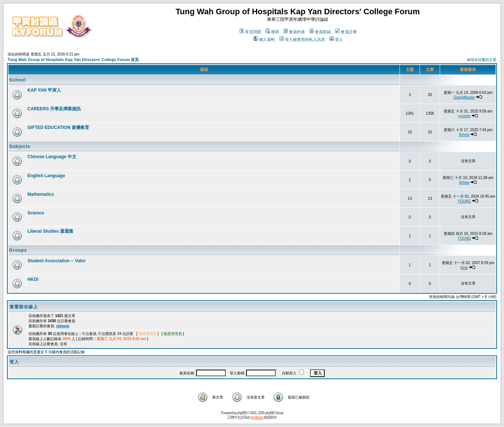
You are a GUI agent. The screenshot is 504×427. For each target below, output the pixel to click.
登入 (336, 39)
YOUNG (464, 201)
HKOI (33, 279)
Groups (18, 250)
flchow (464, 135)
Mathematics (41, 194)
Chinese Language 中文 (52, 157)
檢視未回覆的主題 (482, 60)
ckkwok (63, 326)
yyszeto (464, 116)
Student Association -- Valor (57, 261)
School (18, 80)
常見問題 (250, 32)
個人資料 (264, 39)
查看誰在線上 (24, 307)
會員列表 (294, 32)
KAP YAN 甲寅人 (44, 90)
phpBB (242, 413)
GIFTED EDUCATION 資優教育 (58, 127)
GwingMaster (464, 97)
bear (464, 268)
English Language (46, 176)
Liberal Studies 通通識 (50, 231)
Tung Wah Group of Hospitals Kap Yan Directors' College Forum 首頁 (73, 60)
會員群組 (320, 32)
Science (36, 213)
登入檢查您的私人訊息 (302, 39)
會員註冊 (346, 32)
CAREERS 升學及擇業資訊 (54, 109)
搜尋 (272, 32)
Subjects (20, 146)
